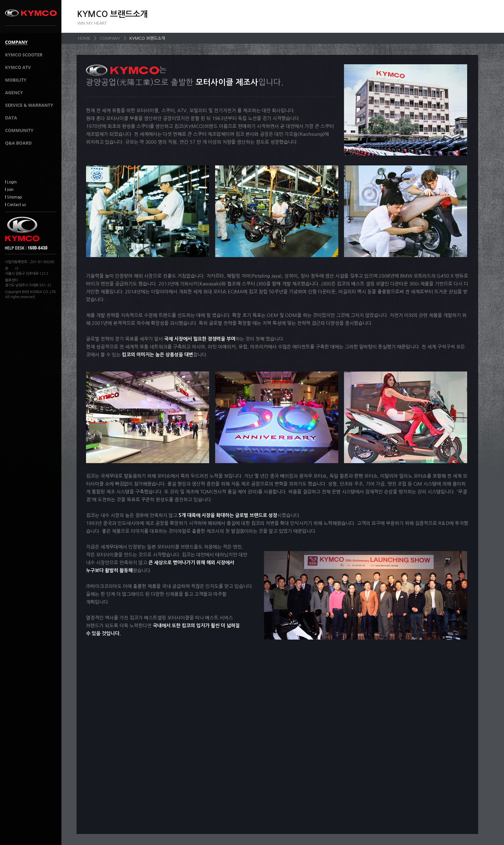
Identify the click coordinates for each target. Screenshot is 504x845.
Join (9, 190)
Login (11, 182)
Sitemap (14, 197)
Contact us (15, 205)
